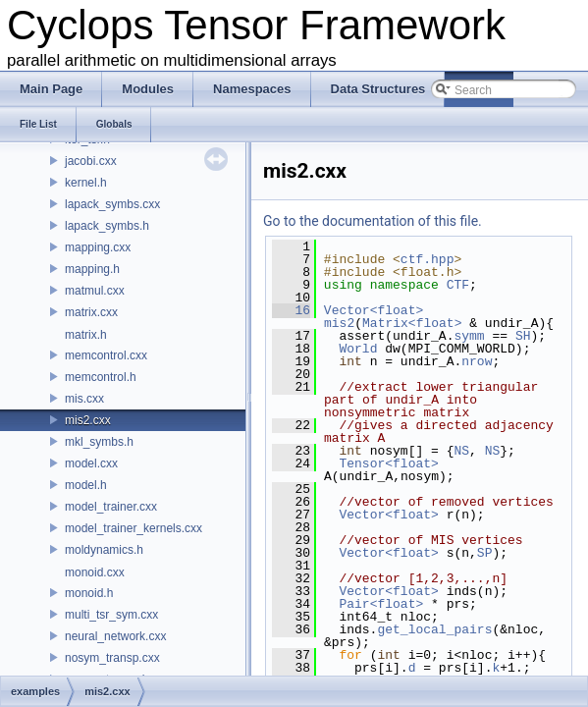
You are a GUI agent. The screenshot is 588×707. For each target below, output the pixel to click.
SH (523, 336)
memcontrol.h (101, 377)
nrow (477, 361)
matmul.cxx (95, 291)
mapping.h (92, 269)
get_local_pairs (434, 629)
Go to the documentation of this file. (373, 221)
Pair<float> (381, 604)
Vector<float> (374, 310)
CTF (458, 285)
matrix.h (86, 335)
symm (469, 336)
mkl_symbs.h (99, 442)
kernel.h (86, 183)
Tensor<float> (388, 463)
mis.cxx (84, 399)
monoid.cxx (95, 572)
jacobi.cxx (91, 161)
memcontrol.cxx (106, 355)
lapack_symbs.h (107, 226)
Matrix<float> (412, 323)
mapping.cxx (98, 247)
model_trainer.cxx (111, 507)
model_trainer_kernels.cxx (134, 528)
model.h (86, 485)
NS (461, 451)
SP (485, 553)
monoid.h (89, 593)
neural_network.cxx (115, 636)
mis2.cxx (88, 420)
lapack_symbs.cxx (112, 204)
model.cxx (91, 463)
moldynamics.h (104, 550)
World (358, 349)
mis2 (339, 323)
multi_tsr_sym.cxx (111, 615)
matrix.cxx (91, 312)
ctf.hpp (428, 259)
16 (291, 310)
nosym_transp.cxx (112, 658)
